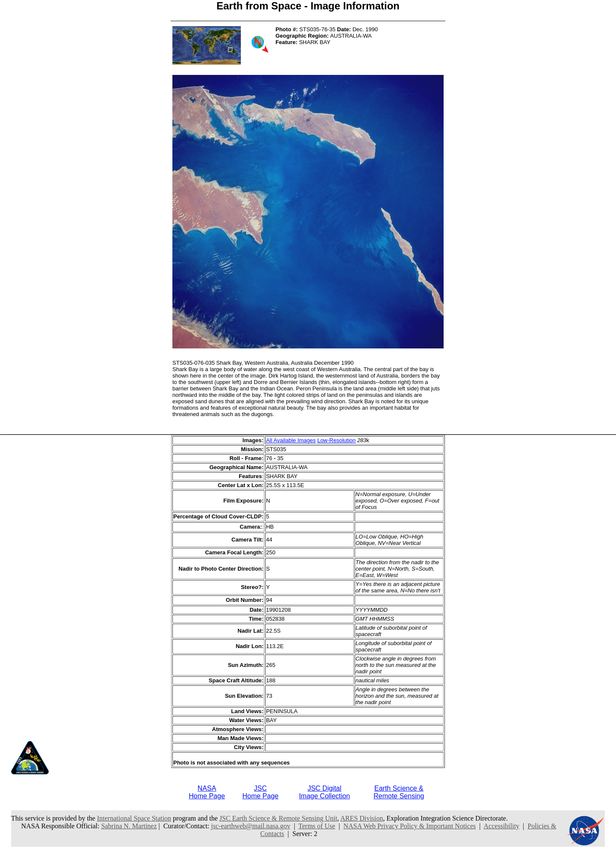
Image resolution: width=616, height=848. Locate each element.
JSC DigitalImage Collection (324, 792)
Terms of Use (317, 826)
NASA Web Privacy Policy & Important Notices (410, 826)
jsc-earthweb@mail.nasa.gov (250, 826)
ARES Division (362, 818)
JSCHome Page (260, 792)
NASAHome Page (207, 792)
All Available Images (291, 440)
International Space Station (134, 818)
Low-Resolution (337, 440)
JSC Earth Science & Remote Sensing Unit (278, 818)
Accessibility (502, 826)
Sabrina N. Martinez (129, 826)
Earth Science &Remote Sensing (399, 792)
